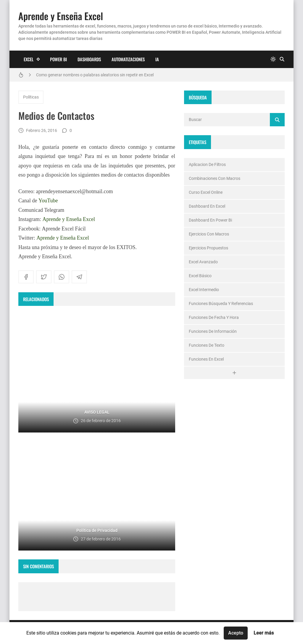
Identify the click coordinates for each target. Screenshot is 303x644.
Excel (29, 59)
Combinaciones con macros (215, 178)
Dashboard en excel (207, 206)
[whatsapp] (62, 277)
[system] (273, 59)
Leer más (264, 633)
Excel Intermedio (204, 290)
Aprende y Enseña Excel (61, 16)
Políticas (31, 97)
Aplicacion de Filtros (207, 164)
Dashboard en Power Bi (210, 220)
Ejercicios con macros (209, 234)
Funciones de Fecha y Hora (214, 317)
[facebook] (26, 277)
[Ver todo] (234, 373)
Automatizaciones (128, 59)
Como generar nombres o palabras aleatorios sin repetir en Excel (95, 75)
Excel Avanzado (203, 262)
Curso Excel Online (206, 192)
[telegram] (79, 277)
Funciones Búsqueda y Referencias (221, 304)
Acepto (236, 633)
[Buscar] (282, 59)
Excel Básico (200, 276)
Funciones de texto (207, 345)
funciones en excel (206, 359)
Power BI (58, 59)
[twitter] (44, 277)
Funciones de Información (213, 331)
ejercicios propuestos (208, 248)
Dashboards (89, 59)
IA (157, 59)
